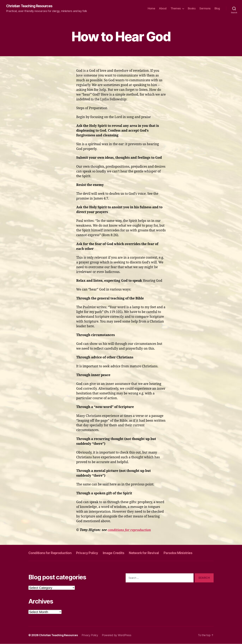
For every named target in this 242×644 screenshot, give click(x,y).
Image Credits (122, 553)
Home (151, 9)
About (163, 9)
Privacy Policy (94, 553)
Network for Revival (156, 553)
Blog (217, 9)
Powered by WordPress (119, 635)
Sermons (205, 9)
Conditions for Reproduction (53, 553)
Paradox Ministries (194, 553)
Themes (176, 9)
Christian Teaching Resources (31, 6)
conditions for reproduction (131, 530)
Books (192, 9)
